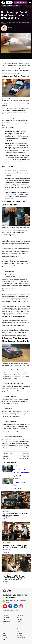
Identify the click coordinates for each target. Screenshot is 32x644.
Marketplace (6, 624)
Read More (6, 521)
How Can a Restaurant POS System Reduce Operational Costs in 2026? (15, 546)
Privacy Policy (20, 635)
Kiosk (4, 620)
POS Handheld (6, 622)
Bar (18, 624)
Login (9, 2)
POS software (18, 194)
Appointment (6, 642)
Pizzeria (19, 628)
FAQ (4, 640)
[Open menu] (30, 3)
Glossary (5, 638)
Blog (4, 633)
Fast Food (19, 617)
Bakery (18, 622)
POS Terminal (6, 617)
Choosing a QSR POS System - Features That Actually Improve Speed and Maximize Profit (14, 578)
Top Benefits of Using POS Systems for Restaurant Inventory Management (15, 515)
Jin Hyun (10, 27)
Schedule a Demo (21, 2)
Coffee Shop (20, 620)
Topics (4, 635)
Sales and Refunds (21, 638)
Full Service (19, 626)
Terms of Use (20, 633)
